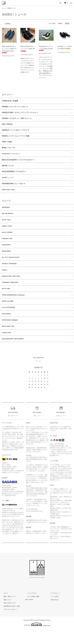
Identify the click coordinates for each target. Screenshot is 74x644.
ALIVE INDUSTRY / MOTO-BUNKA (16, 354)
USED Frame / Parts (10, 191)
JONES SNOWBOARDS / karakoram (16, 306)
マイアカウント (53, 608)
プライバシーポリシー (9, 624)
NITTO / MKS (7, 299)
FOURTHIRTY (7, 251)
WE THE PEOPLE (9, 216)
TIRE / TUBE (7, 142)
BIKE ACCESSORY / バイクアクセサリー (18, 160)
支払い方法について (8, 618)
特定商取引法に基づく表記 (10, 621)
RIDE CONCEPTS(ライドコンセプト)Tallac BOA (28, 49)
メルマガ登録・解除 (31, 611)
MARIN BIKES (8, 257)
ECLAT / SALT (7, 223)
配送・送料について (8, 611)
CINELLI (5, 278)
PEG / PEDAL (7, 124)
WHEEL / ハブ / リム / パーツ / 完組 (16, 136)
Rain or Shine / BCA (10, 340)
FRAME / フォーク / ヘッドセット (15, 107)
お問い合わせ (53, 615)
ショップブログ (30, 608)
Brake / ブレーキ (8, 148)
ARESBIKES (7, 209)
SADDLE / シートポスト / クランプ (16, 130)
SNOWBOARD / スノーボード (14, 185)
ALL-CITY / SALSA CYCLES (13, 264)
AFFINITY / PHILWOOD (11, 271)
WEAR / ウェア (8, 166)
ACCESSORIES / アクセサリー (14, 172)
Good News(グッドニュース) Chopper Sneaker (46, 48)
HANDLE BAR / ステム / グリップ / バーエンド (20, 113)
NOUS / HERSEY (9, 237)
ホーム (4, 8)
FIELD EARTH (8, 326)
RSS (27, 615)
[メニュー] (71, 3)
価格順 (60, 23)
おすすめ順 (52, 23)
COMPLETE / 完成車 (10, 101)
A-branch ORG (8, 347)
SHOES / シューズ (13, 8)
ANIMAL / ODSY (8, 230)
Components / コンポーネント (14, 154)
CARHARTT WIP (8, 244)
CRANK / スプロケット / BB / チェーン (17, 118)
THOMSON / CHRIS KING (12, 292)
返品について (6, 615)
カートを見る (53, 611)
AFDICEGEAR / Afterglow (12, 333)
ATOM (31, 615)
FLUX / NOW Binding (10, 319)
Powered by (37, 639)
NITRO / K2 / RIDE (9, 312)
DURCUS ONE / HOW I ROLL (14, 285)
